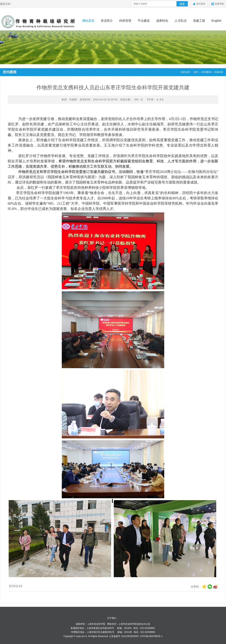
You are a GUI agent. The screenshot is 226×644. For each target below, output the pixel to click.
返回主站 (5, 4)
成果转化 (162, 21)
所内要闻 (206, 72)
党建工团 (199, 21)
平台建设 (144, 21)
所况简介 (107, 21)
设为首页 (201, 4)
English (216, 21)
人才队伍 (181, 21)
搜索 (182, 4)
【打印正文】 (16, 586)
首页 (196, 72)
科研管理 (125, 21)
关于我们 (112, 618)
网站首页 (88, 21)
